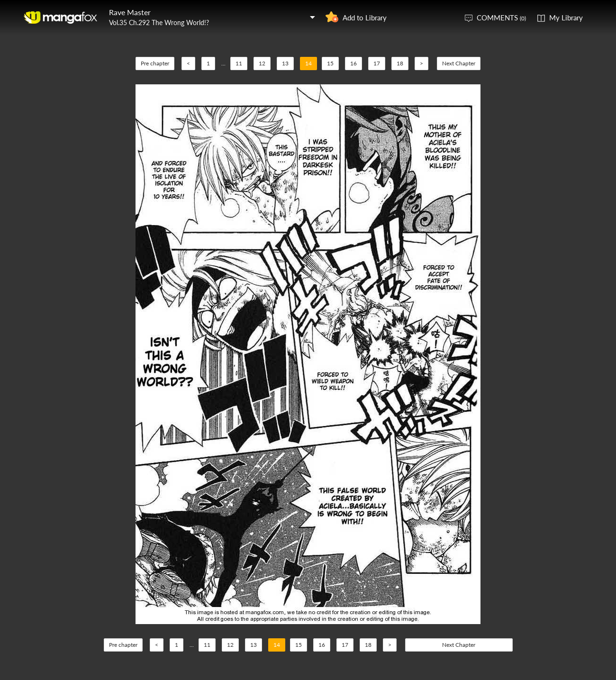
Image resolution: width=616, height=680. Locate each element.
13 (285, 63)
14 (308, 63)
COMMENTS (501, 18)
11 (239, 63)
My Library (566, 18)
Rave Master (130, 12)
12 (262, 63)
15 (330, 63)
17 (377, 63)
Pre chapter (155, 63)
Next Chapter (459, 63)
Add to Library (365, 18)
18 (400, 63)
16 (353, 63)
